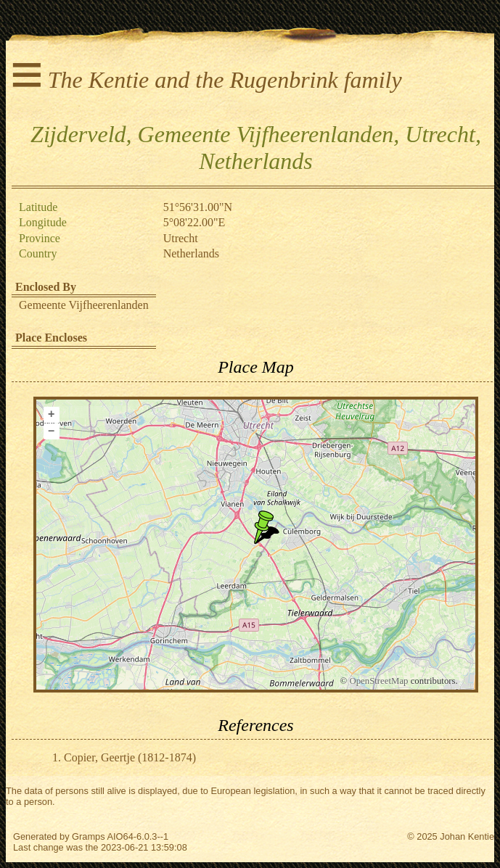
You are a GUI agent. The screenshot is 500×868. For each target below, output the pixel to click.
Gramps (89, 836)
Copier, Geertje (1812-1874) (130, 757)
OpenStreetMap (378, 681)
